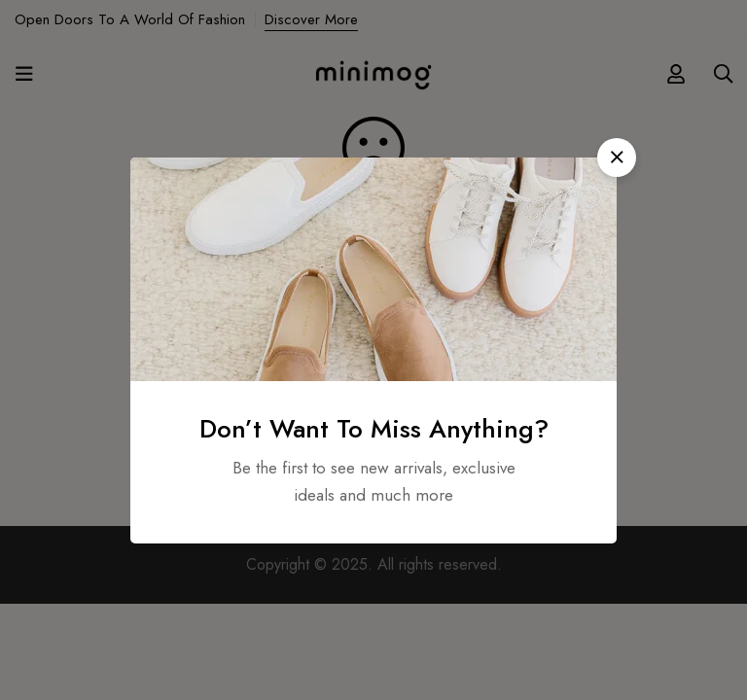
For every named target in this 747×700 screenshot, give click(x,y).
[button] (617, 157)
